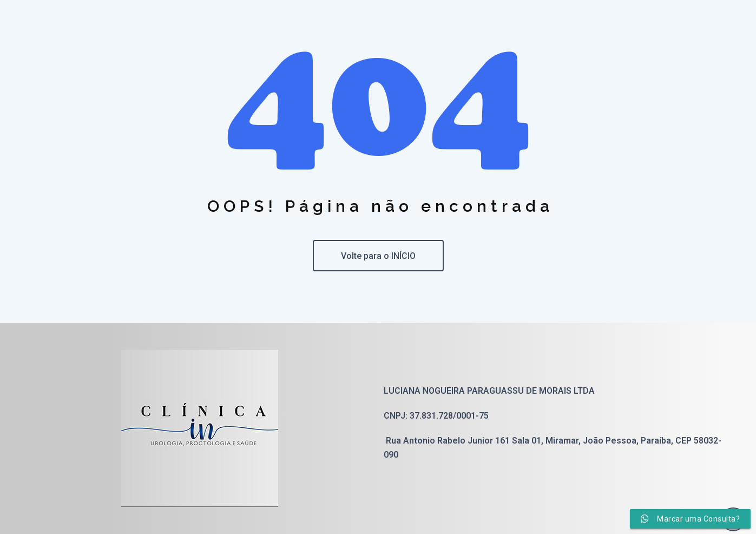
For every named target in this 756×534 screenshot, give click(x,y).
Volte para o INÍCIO (378, 256)
